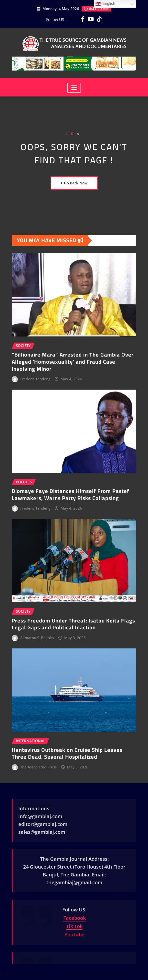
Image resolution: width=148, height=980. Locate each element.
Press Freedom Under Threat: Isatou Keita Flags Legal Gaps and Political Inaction (73, 624)
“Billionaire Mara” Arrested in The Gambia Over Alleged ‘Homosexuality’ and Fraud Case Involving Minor (73, 362)
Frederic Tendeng (35, 379)
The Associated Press (38, 767)
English (105, 4)
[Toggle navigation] (74, 88)
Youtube (74, 935)
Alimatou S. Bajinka (37, 638)
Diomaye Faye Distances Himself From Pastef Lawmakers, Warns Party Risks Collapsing (70, 495)
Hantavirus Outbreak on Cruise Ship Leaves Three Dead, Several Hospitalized (67, 753)
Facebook (74, 918)
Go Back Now (74, 183)
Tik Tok (74, 926)
